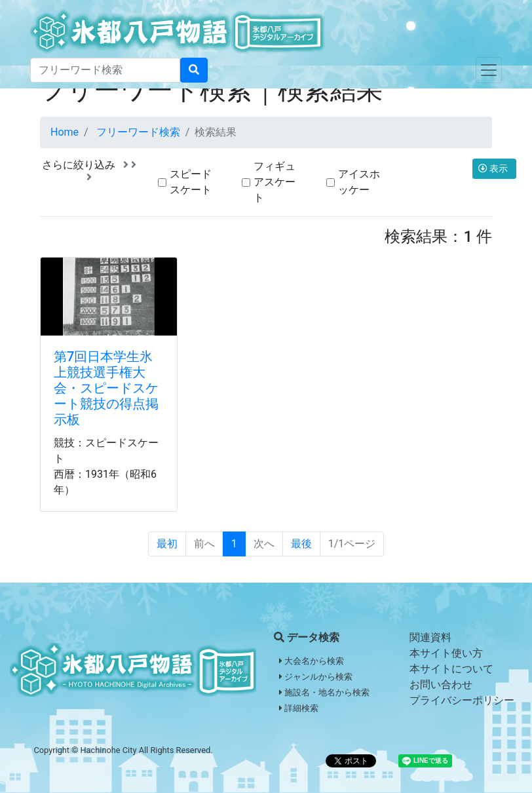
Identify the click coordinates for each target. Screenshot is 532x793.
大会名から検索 (312, 661)
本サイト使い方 (446, 653)
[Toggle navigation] (489, 70)
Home (65, 132)
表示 (494, 168)
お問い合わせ (441, 685)
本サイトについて (451, 669)
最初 (167, 544)
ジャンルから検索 (316, 677)
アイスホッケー (359, 182)
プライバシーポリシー (462, 700)
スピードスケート (191, 182)
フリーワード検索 (138, 132)
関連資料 (430, 637)
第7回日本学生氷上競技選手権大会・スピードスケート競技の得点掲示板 (106, 388)
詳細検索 (299, 708)
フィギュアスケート (275, 182)
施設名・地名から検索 (324, 692)
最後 (301, 544)
